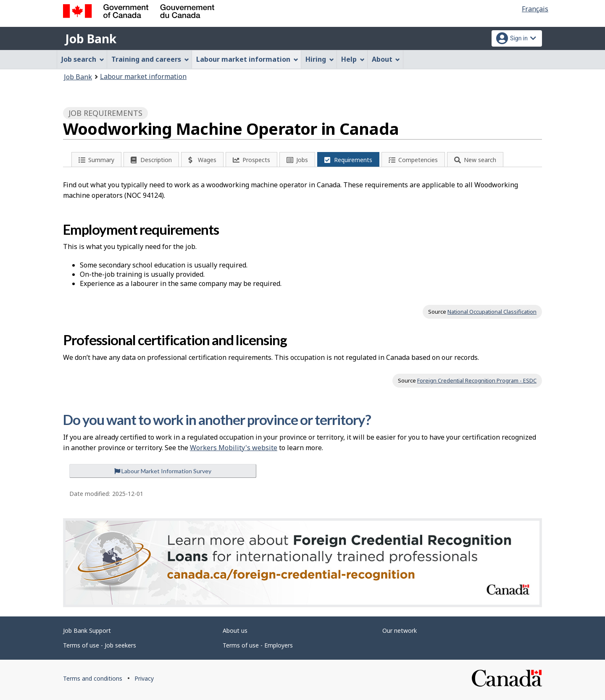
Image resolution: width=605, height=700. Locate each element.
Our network (400, 631)
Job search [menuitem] (83, 59)
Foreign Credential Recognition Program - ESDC (477, 380)
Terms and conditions (93, 678)
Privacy (144, 678)
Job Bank (91, 39)
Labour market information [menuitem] (247, 59)
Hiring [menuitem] (320, 59)
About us (235, 631)
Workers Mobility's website (234, 448)
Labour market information (143, 76)
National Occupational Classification (492, 312)
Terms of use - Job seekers (100, 645)
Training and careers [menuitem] (150, 59)
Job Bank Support (87, 631)
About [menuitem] (386, 59)
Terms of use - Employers (258, 645)
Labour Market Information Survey (163, 471)
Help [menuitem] (353, 59)
